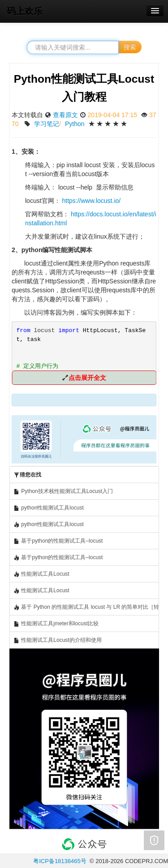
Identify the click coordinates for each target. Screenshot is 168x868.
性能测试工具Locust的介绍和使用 (58, 640)
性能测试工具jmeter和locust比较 (56, 624)
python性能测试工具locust (49, 508)
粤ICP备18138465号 (60, 861)
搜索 (130, 47)
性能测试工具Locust (41, 574)
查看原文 (65, 115)
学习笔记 (47, 124)
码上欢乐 (25, 11)
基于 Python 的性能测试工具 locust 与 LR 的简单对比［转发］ (86, 607)
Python (75, 124)
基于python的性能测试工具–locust (58, 541)
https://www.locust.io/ (91, 201)
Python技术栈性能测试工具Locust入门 (63, 491)
